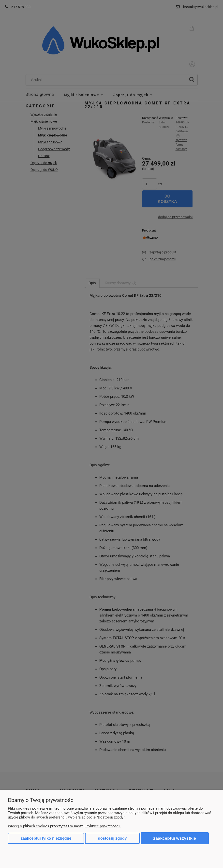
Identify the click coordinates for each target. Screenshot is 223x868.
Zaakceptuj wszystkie (175, 838)
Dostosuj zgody (112, 838)
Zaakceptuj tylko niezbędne (46, 838)
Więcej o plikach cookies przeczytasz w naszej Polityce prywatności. (64, 826)
